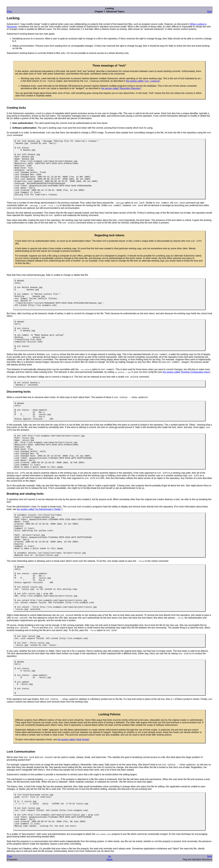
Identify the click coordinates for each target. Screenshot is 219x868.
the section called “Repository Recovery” (121, 88)
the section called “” (143, 81)
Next (209, 12)
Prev (10, 12)
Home (110, 859)
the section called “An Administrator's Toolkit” (39, 509)
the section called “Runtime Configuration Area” (186, 372)
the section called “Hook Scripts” (74, 739)
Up (109, 856)
